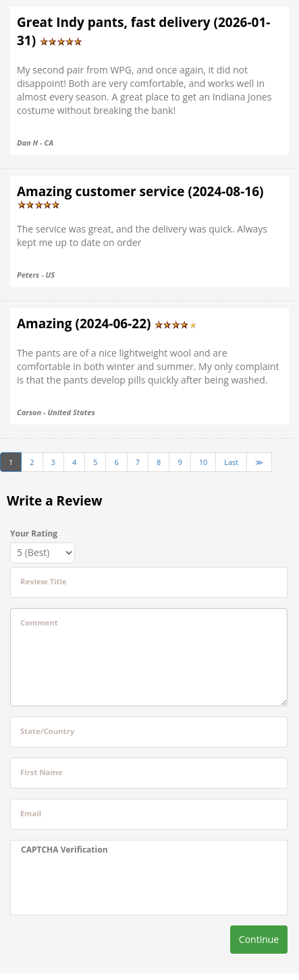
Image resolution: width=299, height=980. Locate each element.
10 (203, 462)
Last (231, 462)
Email (31, 813)
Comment (39, 622)
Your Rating (34, 533)
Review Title (44, 581)
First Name (41, 772)
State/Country (47, 731)
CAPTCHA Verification (64, 850)
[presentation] (105, 885)
